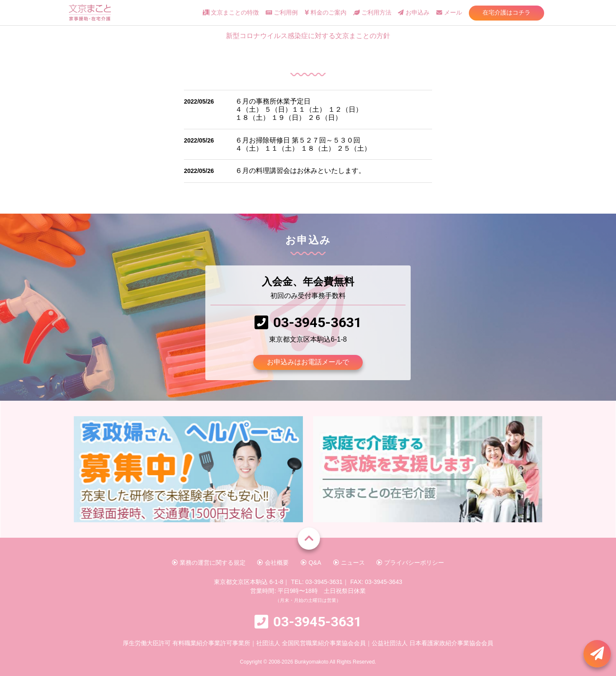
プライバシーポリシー (410, 563)
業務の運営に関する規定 (209, 563)
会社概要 (273, 563)
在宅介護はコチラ (506, 12)
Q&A (311, 563)
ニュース (349, 563)
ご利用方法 (372, 13)
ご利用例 (282, 13)
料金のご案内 (326, 13)
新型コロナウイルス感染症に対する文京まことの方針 (308, 36)
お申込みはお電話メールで (308, 362)
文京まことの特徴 (231, 13)
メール (449, 13)
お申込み (414, 13)
